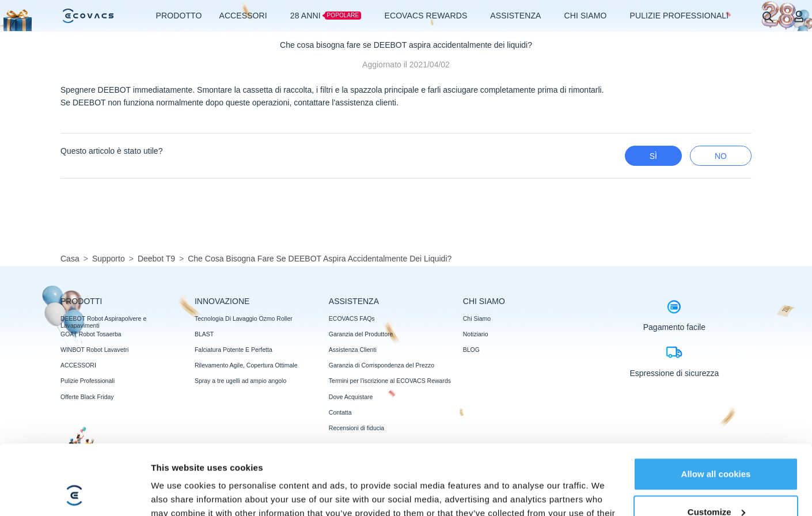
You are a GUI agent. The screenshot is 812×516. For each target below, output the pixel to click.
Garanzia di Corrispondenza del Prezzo (382, 365)
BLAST (204, 334)
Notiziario (476, 334)
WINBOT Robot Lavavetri (94, 350)
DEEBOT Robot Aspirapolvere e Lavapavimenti (103, 322)
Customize (716, 446)
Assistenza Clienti (353, 350)
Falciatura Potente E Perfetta (234, 350)
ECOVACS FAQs (352, 318)
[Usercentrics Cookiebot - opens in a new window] (75, 494)
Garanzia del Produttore (361, 334)
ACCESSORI (78, 365)
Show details (178, 493)
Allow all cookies (716, 409)
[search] (767, 16)
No (721, 156)
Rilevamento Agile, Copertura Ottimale (246, 365)
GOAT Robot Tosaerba (91, 334)
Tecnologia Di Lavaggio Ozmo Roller (244, 318)
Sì (653, 156)
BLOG (471, 350)
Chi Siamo (477, 318)
